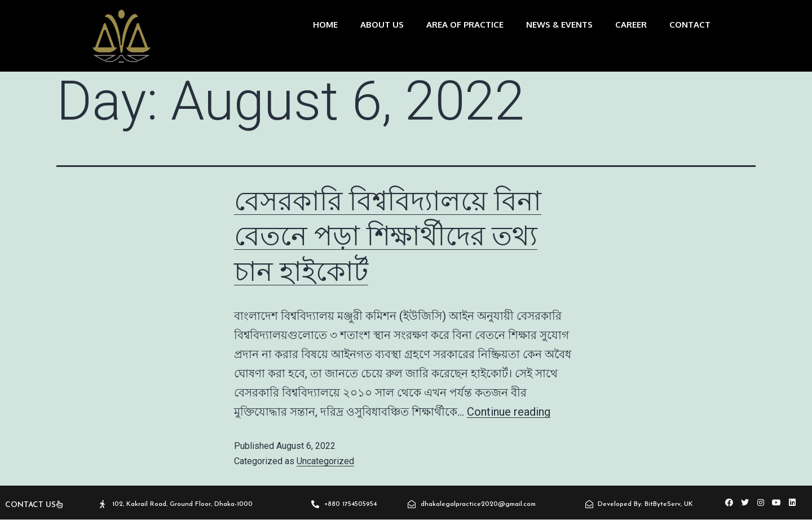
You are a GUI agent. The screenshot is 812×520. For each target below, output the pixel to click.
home (325, 25)
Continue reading (509, 412)
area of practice (465, 25)
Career (631, 25)
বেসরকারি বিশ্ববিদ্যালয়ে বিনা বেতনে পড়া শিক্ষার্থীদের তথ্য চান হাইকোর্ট (388, 236)
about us (382, 25)
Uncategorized (325, 461)
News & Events (559, 25)
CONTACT (690, 25)
